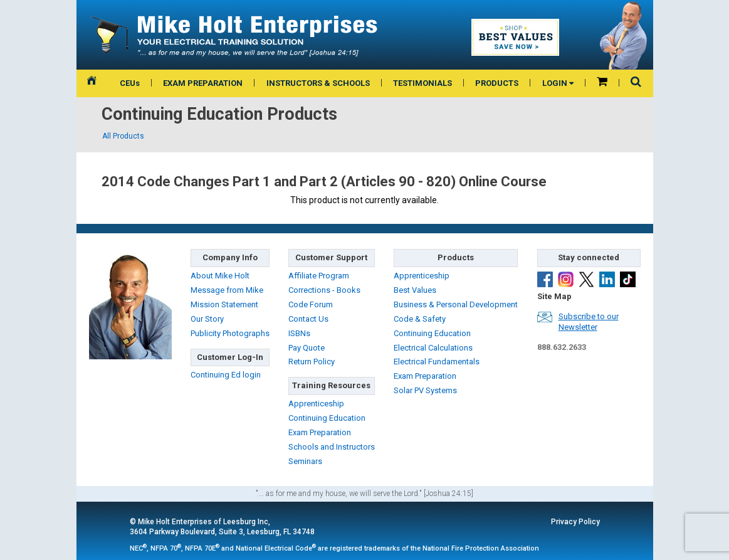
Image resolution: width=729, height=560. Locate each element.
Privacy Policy (575, 522)
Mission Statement (224, 304)
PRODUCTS (497, 83)
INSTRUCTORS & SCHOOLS (318, 83)
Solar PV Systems (425, 390)
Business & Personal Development (456, 304)
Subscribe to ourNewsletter (589, 322)
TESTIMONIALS (422, 83)
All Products (123, 136)
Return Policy (312, 362)
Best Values (415, 290)
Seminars (305, 461)
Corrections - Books (324, 290)
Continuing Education (327, 418)
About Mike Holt (220, 276)
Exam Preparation (320, 432)
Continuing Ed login (226, 375)
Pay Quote (307, 348)
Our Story (207, 319)
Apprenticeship (316, 404)
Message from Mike (227, 290)
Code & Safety (420, 319)
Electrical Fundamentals (437, 362)
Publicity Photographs (230, 333)
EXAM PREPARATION (203, 83)
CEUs (130, 83)
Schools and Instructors (332, 447)
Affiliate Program (319, 276)
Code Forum (311, 304)
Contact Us (308, 319)
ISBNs (299, 333)
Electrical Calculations (433, 348)
